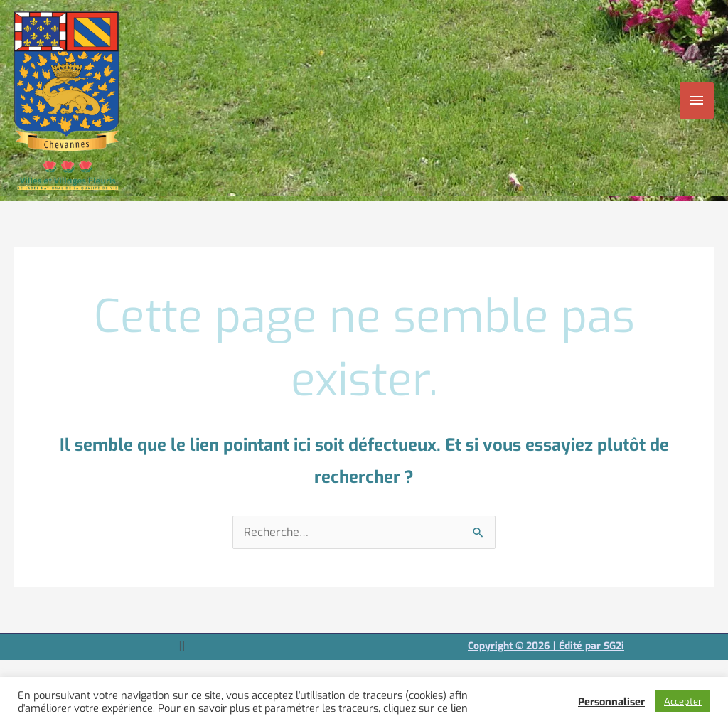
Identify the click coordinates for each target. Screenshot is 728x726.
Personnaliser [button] (611, 702)
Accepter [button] (683, 701)
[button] (182, 647)
